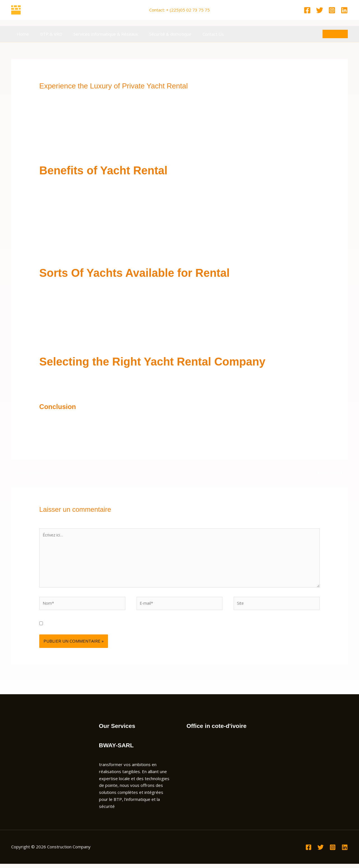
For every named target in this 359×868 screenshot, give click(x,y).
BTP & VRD (47, 34)
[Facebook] (307, 10)
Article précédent (31, 473)
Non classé (100, 96)
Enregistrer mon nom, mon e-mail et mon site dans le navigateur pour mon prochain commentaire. (141, 628)
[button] (335, 34)
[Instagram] (332, 10)
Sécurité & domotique (160, 34)
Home (21, 34)
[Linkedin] (344, 10)
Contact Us (201, 34)
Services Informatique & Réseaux (99, 34)
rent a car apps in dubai (136, 146)
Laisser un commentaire (62, 96)
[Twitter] (320, 10)
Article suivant (331, 473)
